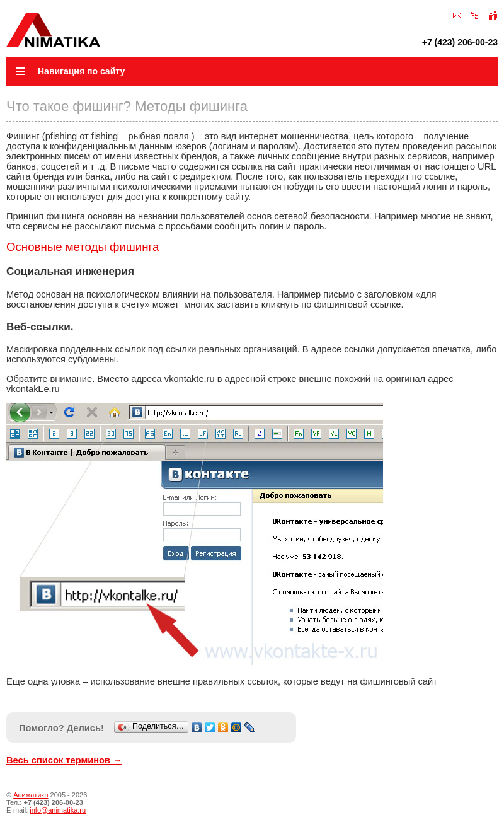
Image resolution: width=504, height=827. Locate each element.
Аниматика (31, 795)
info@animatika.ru (58, 810)
